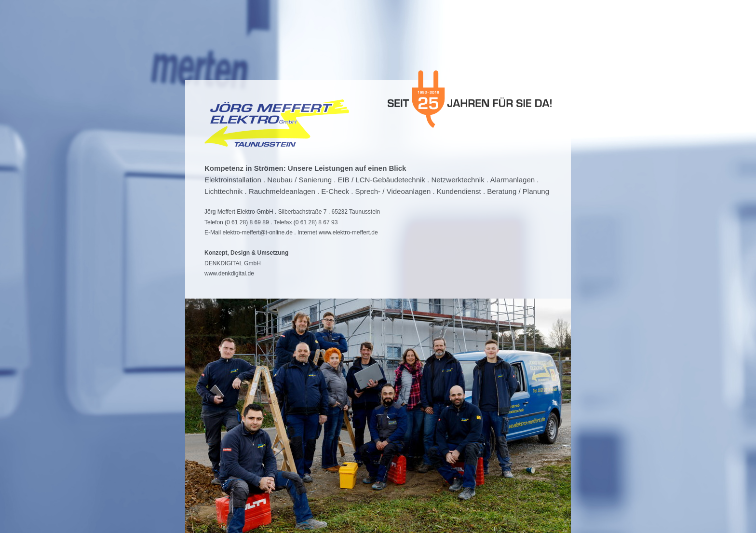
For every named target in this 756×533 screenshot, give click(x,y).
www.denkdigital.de (229, 273)
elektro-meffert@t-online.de (257, 232)
